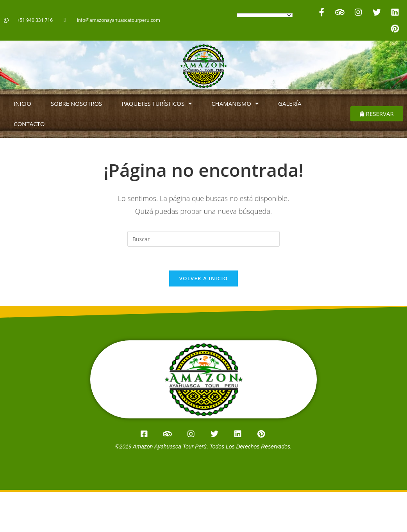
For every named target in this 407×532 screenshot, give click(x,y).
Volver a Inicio (203, 278)
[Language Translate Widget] (265, 15)
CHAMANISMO (235, 104)
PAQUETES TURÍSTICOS (157, 104)
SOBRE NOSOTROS (76, 103)
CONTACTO (29, 124)
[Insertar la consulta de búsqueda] (203, 239)
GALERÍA (290, 103)
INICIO (22, 103)
